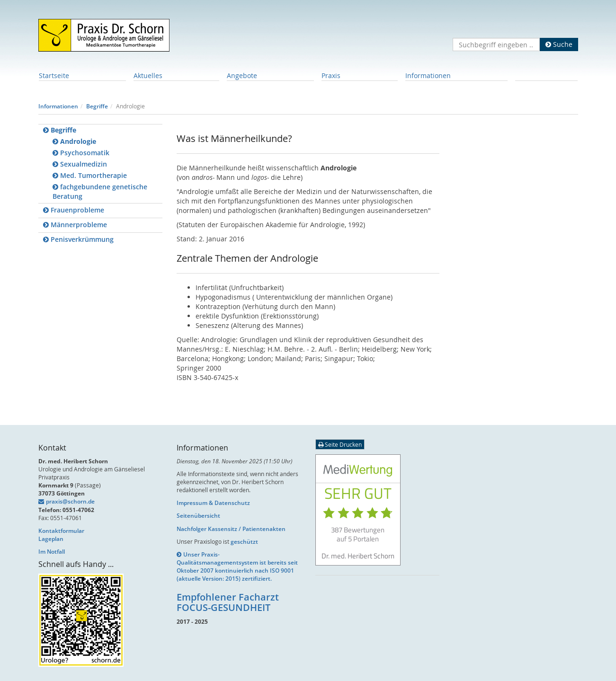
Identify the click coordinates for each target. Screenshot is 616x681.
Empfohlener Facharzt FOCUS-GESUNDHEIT (228, 602)
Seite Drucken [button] (340, 444)
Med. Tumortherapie (90, 175)
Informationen (428, 75)
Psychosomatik (81, 153)
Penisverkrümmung (78, 239)
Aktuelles (148, 75)
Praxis (331, 75)
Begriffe (97, 106)
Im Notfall (52, 552)
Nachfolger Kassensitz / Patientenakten (231, 529)
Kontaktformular (61, 531)
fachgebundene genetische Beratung (100, 191)
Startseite (54, 75)
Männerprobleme (75, 225)
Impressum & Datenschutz (213, 503)
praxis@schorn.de (70, 501)
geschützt (244, 542)
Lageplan (51, 539)
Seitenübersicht (198, 516)
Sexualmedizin (80, 164)
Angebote (242, 75)
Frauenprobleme (74, 210)
